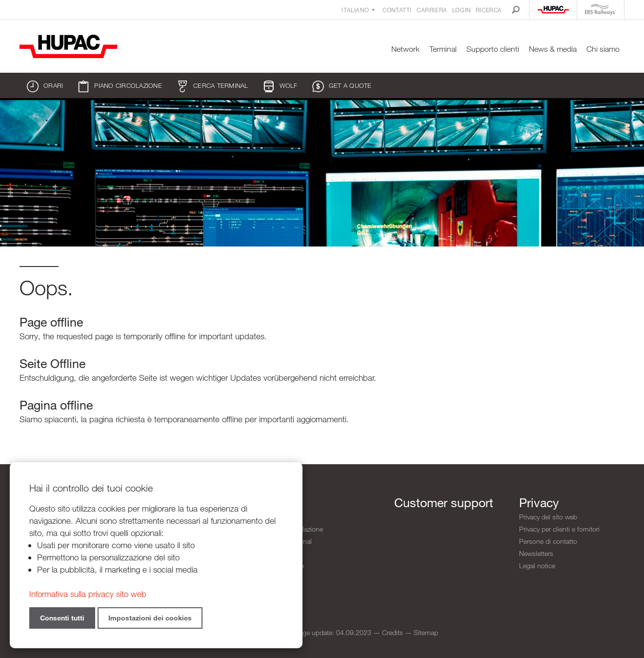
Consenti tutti (62, 618)
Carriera (432, 10)
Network (405, 49)
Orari (45, 86)
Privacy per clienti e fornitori (559, 529)
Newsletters (536, 553)
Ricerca (489, 10)
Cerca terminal (212, 86)
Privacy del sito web (548, 517)
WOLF (280, 86)
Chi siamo (603, 49)
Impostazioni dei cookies (150, 618)
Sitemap (426, 632)
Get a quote (342, 86)
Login (462, 10)
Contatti (397, 10)
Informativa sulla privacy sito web (88, 594)
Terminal (443, 49)
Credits (392, 632)
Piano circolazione (120, 86)
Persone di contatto (548, 541)
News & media (553, 49)
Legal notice (537, 565)
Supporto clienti (493, 49)
